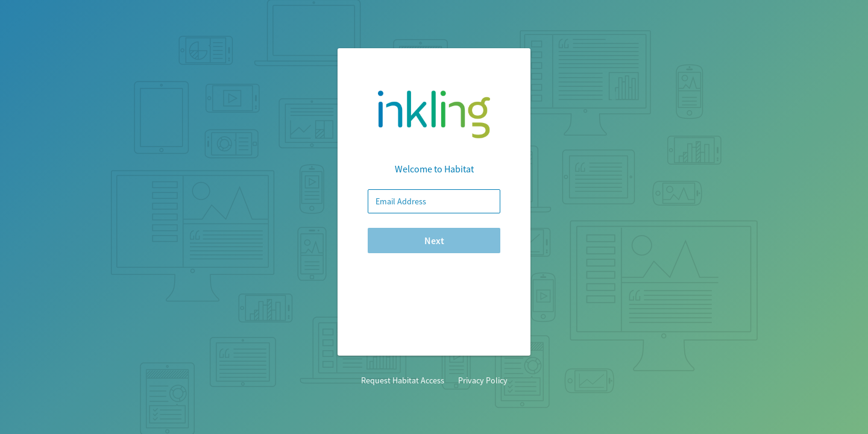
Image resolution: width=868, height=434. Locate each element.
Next (434, 241)
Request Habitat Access (403, 380)
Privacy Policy (482, 380)
